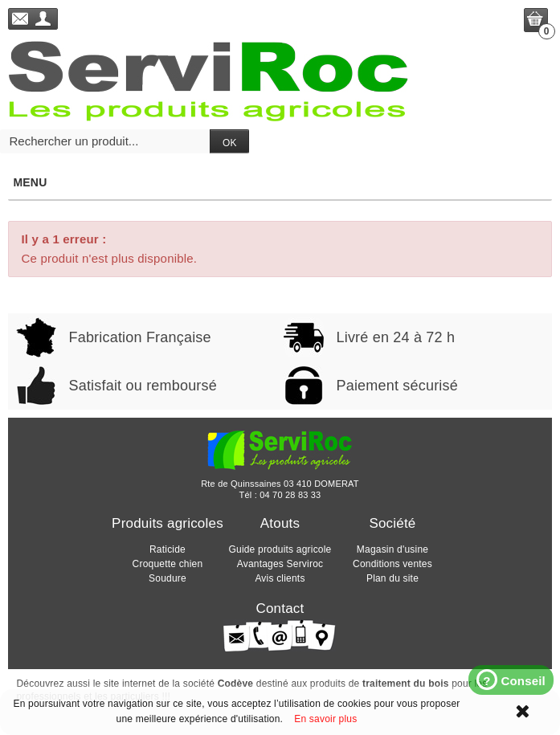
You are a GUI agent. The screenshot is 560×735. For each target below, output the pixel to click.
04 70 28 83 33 (290, 495)
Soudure (168, 578)
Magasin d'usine (392, 549)
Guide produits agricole (280, 549)
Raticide (168, 549)
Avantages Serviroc (280, 564)
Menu (279, 182)
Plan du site (392, 578)
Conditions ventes (392, 564)
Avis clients (280, 578)
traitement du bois (406, 684)
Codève (236, 684)
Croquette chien (168, 564)
